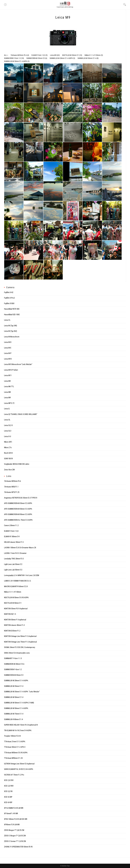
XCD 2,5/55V (9, 780)
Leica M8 (7, 392)
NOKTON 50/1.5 (10, 614)
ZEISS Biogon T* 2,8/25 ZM (14, 830)
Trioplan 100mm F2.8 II (12, 736)
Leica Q (7, 409)
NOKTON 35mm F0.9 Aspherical (16, 609)
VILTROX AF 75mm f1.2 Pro (14, 775)
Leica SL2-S (8, 425)
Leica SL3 (8, 431)
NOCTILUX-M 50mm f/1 (71, 55)
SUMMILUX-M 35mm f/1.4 (14, 686)
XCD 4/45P (8, 802)
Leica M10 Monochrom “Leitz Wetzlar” (18, 364)
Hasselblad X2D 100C (12, 315)
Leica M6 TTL (9, 386)
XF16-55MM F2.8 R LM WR (14, 808)
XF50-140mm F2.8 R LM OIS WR (16, 819)
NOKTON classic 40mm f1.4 (14, 625)
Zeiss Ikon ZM (9, 470)
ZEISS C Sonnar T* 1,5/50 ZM (15, 841)
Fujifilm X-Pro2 (9, 298)
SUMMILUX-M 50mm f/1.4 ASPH (16, 61)
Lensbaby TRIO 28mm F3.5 (14, 559)
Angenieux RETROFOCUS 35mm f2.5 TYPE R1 (21, 498)
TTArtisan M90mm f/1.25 (13, 758)
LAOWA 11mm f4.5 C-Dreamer (15, 553)
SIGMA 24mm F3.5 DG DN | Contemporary (20, 647)
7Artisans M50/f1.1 (11, 487)
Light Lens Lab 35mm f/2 (13, 564)
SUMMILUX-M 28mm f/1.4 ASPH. (16, 681)
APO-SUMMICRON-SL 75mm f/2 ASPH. (18, 520)
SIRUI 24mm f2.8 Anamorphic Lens (17, 653)
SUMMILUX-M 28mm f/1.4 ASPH (61, 58)
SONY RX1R (8, 459)
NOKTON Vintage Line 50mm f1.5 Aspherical (20, 636)
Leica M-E (8, 348)
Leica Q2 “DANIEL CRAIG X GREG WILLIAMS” (21, 414)
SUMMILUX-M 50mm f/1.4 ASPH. (16, 708)
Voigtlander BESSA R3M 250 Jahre (17, 464)
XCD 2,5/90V (9, 786)
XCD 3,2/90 (8, 791)
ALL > (6, 55)
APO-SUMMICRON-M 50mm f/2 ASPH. (18, 509)
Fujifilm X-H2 (9, 292)
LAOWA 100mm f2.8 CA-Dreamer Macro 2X (20, 548)
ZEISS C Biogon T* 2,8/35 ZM (15, 836)
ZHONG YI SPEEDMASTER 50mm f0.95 (18, 847)
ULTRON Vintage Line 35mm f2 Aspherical (19, 764)
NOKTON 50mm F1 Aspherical (15, 620)
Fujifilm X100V (9, 303)
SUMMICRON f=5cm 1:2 (12, 58)
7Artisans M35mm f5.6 (19, 55)
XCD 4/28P (8, 797)
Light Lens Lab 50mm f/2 (13, 570)
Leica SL (7, 420)
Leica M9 (53, 55)
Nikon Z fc (8, 447)
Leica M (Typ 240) (11, 326)
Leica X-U (7, 436)
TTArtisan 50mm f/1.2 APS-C (15, 747)
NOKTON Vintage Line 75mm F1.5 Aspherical (20, 642)
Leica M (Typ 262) (11, 331)
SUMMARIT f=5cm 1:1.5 (13, 658)
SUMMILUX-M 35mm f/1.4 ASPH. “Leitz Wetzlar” (22, 692)
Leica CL (7, 320)
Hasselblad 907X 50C (12, 309)
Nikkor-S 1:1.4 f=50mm (93, 55)
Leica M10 (8, 359)
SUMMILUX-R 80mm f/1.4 (13, 719)
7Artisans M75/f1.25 (12, 492)
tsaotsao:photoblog (65, 7)
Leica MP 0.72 (9, 403)
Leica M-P (8, 353)
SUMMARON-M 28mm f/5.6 (14, 664)
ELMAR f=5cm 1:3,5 (38, 55)
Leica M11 (8, 375)
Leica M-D (8, 342)
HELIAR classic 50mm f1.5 (14, 542)
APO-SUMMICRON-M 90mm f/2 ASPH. (18, 514)
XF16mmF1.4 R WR (11, 813)
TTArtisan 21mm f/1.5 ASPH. (15, 742)
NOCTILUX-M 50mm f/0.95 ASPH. (17, 598)
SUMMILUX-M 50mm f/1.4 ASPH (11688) (19, 703)
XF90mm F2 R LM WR (12, 825)
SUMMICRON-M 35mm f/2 (36, 58)
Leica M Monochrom (12, 337)
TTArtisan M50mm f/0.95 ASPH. (16, 753)
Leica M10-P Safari (11, 370)
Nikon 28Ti (8, 442)
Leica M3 (7, 381)
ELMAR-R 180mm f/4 (12, 537)
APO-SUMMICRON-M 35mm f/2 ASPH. (18, 503)
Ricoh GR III (8, 453)
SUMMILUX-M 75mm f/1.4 (14, 714)
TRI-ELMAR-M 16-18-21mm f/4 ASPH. (18, 730)
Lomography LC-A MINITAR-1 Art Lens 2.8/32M (22, 575)
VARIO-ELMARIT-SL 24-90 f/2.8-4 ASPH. (19, 769)
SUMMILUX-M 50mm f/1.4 (87, 58)
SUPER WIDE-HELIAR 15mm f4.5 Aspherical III (21, 725)
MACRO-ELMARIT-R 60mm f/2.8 (16, 586)
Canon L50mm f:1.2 (11, 525)
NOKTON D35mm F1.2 (12, 631)
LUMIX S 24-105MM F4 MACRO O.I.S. (18, 581)
